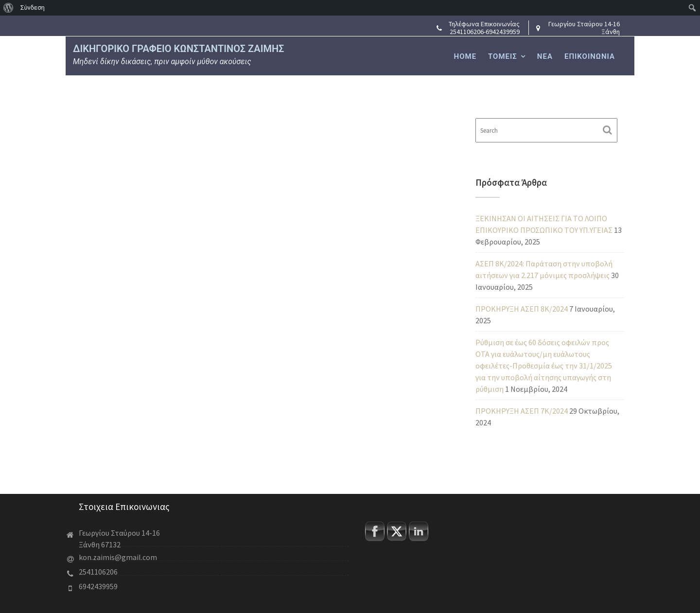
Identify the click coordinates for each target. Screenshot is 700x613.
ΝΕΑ (545, 56)
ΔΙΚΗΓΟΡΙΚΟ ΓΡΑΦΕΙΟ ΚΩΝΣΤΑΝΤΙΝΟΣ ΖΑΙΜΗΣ (178, 49)
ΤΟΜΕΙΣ (503, 56)
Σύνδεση (33, 8)
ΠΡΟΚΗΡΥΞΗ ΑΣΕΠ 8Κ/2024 (522, 309)
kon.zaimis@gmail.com (119, 557)
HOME (465, 56)
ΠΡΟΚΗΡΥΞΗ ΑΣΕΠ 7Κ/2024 (522, 411)
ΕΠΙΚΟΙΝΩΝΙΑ (590, 56)
